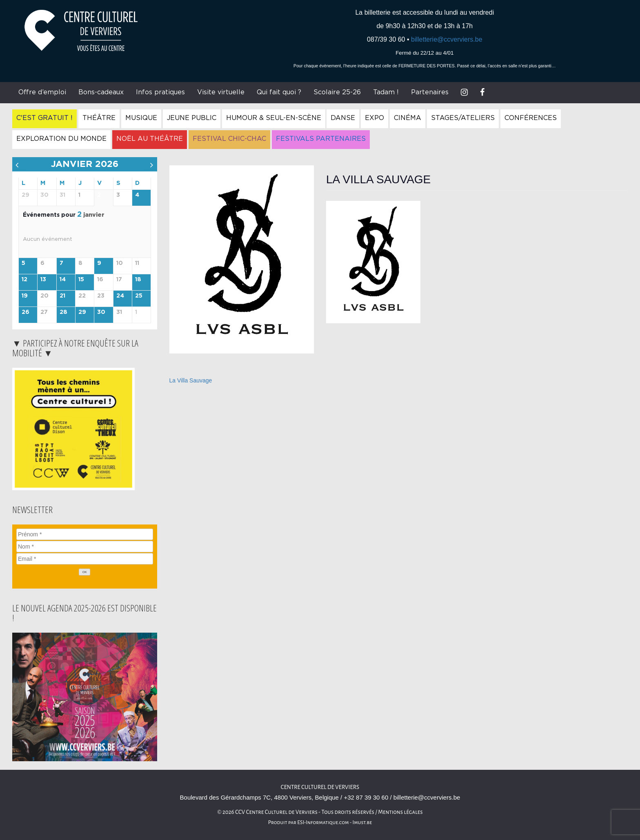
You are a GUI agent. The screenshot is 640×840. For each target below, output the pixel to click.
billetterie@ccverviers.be (447, 39)
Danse (343, 118)
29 (82, 312)
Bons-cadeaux (101, 92)
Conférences (531, 118)
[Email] (85, 559)
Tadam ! (386, 92)
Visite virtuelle (221, 92)
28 (63, 312)
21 (62, 296)
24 (120, 296)
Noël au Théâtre (150, 139)
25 (139, 296)
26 (26, 312)
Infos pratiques (160, 92)
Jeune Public (192, 118)
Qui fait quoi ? (279, 92)
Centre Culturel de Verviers (320, 787)
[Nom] (85, 547)
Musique (141, 118)
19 (25, 296)
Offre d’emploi (42, 92)
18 (138, 280)
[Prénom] (85, 534)
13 (43, 280)
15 (81, 280)
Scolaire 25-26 (337, 92)
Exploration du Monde (61, 139)
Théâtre (99, 118)
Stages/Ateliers (463, 118)
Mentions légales (400, 812)
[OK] (84, 572)
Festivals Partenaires (321, 139)
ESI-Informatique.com (323, 822)
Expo (374, 118)
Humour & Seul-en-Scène (274, 118)
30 (101, 312)
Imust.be (362, 822)
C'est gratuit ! (44, 118)
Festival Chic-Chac (229, 139)
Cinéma (408, 118)
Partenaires (430, 92)
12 (24, 280)
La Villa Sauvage (191, 380)
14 (63, 280)
